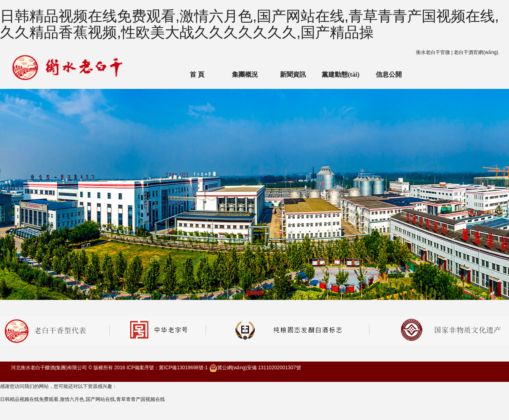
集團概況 (245, 74)
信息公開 (389, 74)
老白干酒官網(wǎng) (476, 52)
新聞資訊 (293, 74)
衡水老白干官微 (433, 52)
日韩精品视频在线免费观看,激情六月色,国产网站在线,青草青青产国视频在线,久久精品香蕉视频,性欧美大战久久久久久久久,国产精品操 (249, 24)
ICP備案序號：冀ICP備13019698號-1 (167, 368)
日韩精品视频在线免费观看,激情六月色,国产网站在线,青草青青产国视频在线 (82, 399)
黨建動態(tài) (340, 74)
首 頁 (197, 74)
